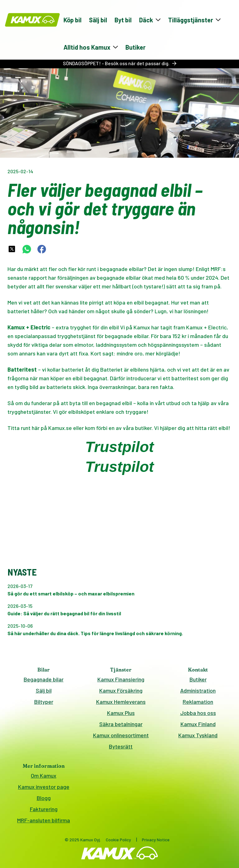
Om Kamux (44, 775)
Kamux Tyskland (198, 735)
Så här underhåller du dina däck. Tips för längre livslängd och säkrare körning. (95, 633)
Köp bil (73, 20)
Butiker (136, 47)
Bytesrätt (121, 746)
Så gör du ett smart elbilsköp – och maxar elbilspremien (71, 593)
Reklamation (198, 702)
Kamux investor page (44, 787)
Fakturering (44, 809)
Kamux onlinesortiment (121, 735)
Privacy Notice (156, 840)
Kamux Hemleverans (121, 702)
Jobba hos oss (198, 713)
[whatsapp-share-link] (27, 249)
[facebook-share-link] (42, 249)
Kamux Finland (198, 724)
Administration (198, 690)
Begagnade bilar (44, 679)
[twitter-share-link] (12, 249)
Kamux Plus (121, 713)
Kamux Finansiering (121, 679)
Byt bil (123, 20)
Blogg (44, 798)
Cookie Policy (118, 840)
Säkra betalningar (121, 724)
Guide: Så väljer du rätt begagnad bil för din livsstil (64, 613)
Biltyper (44, 702)
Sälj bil (98, 20)
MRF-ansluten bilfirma (44, 820)
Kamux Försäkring (121, 690)
